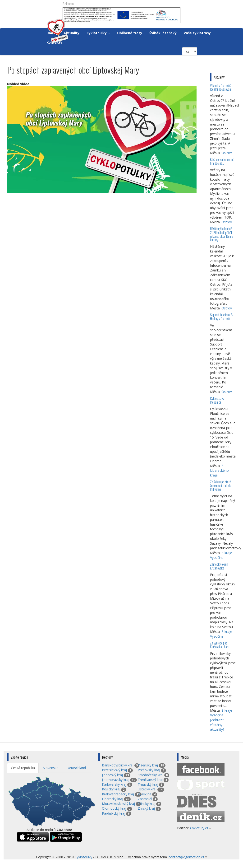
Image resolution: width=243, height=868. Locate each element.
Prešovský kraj (149, 770)
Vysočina (144, 794)
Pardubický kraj (114, 813)
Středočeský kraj (151, 775)
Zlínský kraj (146, 808)
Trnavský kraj (148, 784)
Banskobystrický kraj (118, 765)
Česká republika (23, 768)
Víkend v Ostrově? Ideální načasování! (221, 87)
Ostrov (227, 153)
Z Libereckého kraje (219, 470)
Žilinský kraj (147, 804)
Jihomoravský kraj (116, 780)
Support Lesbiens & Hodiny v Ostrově (221, 317)
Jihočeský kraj (112, 775)
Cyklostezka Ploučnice (217, 400)
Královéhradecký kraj (118, 794)
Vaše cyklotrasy (197, 33)
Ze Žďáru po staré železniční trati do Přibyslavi (221, 486)
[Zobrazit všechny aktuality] (217, 725)
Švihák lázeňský (163, 33)
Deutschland (76, 768)
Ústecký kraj (147, 789)
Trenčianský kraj (150, 780)
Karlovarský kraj (114, 784)
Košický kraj (111, 789)
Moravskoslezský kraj (118, 804)
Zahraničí (145, 799)
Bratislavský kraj (114, 770)
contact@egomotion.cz (188, 857)
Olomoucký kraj (114, 808)
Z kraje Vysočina (221, 555)
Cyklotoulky (98, 33)
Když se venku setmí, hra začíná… (222, 161)
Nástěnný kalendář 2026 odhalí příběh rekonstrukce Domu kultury (222, 234)
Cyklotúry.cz (201, 828)
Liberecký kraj (112, 799)
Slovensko (51, 768)
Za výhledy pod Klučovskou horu (220, 645)
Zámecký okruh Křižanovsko (219, 566)
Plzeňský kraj (148, 765)
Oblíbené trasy (130, 33)
